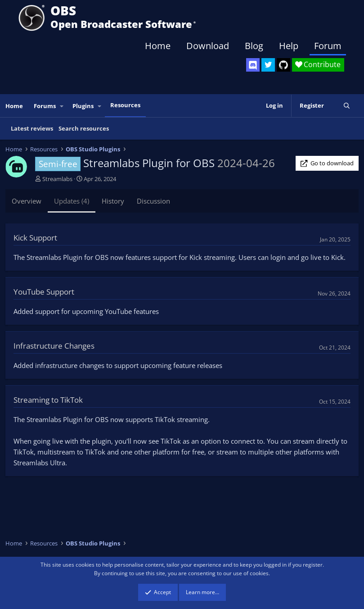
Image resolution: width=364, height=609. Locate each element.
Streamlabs (57, 179)
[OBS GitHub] (283, 65)
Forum (328, 46)
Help (289, 46)
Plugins (83, 106)
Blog (254, 46)
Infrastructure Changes (54, 346)
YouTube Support (44, 292)
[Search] (347, 106)
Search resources (84, 128)
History (113, 201)
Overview (27, 201)
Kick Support (35, 238)
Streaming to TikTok (48, 400)
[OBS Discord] (253, 65)
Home (158, 46)
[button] (62, 106)
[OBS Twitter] (268, 65)
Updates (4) (72, 201)
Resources (125, 105)
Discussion (153, 201)
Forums (45, 106)
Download (208, 46)
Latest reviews (32, 128)
